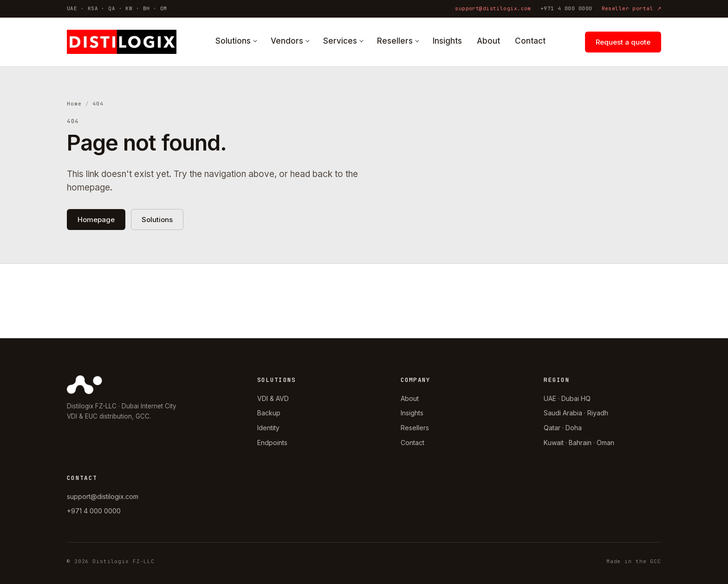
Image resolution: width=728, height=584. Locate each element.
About (488, 41)
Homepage (96, 220)
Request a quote (623, 42)
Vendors (287, 41)
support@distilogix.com (493, 8)
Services (340, 41)
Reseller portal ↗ (631, 8)
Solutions (233, 41)
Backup (269, 413)
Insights (447, 41)
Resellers (395, 41)
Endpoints (272, 443)
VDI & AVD (273, 398)
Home (74, 104)
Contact (530, 41)
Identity (268, 428)
